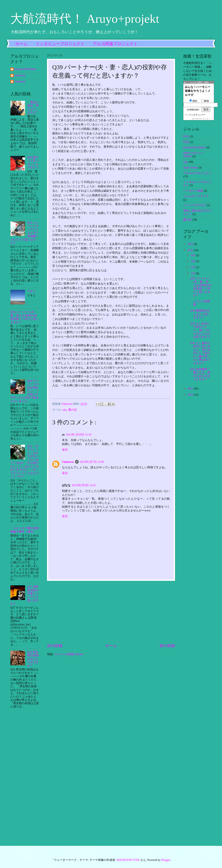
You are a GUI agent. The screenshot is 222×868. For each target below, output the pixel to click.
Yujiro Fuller (190, 168)
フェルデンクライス (196, 196)
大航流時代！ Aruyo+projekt (85, 19)
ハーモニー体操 (193, 191)
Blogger (166, 860)
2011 (191, 389)
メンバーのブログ (195, 205)
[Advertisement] (111, 612)
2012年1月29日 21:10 (79, 435)
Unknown (68, 462)
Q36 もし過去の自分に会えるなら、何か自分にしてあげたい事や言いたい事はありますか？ (200, 353)
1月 (193, 273)
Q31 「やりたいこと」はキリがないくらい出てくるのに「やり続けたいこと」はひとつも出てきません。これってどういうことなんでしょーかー (25, 461)
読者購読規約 (193, 110)
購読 (193, 101)
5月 (193, 261)
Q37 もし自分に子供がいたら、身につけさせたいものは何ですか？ (200, 330)
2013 (191, 244)
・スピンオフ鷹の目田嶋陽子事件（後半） (25, 530)
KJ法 (186, 142)
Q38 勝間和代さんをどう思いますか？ (200, 314)
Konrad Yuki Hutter (26, 69)
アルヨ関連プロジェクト (115, 44)
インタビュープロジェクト (60, 44)
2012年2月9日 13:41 (84, 485)
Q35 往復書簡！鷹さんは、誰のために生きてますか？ (200, 374)
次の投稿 (55, 646)
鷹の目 (73, 410)
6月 (193, 255)
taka (65, 410)
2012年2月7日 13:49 (92, 462)
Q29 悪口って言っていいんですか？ (33, 163)
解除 (205, 101)
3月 (193, 267)
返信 (65, 450)
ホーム (21, 44)
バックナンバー (197, 115)
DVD (186, 136)
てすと (32, 291)
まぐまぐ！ (207, 119)
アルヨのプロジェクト (197, 173)
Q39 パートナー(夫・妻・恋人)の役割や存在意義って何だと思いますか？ (25, 317)
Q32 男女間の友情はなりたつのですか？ (33, 659)
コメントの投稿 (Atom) (69, 654)
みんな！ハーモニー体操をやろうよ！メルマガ (198, 91)
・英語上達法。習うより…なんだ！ (33, 107)
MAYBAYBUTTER (128, 860)
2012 (191, 250)
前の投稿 (167, 646)
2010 (191, 395)
